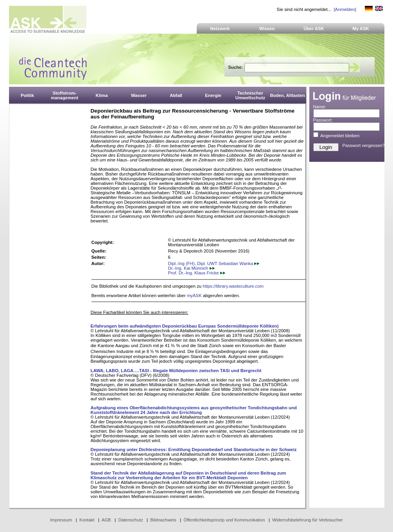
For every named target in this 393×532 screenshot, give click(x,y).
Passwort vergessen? (364, 145)
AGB (106, 520)
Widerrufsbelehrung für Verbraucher (308, 520)
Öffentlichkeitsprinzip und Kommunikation (224, 520)
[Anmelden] (345, 9)
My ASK (361, 29)
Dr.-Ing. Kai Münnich (191, 268)
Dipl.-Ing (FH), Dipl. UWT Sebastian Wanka (214, 263)
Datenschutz (130, 520)
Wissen (267, 29)
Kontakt (87, 520)
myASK (194, 296)
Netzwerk (220, 29)
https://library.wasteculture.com (233, 286)
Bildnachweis (163, 520)
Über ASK (314, 29)
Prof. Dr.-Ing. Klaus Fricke (197, 273)
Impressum (61, 520)
